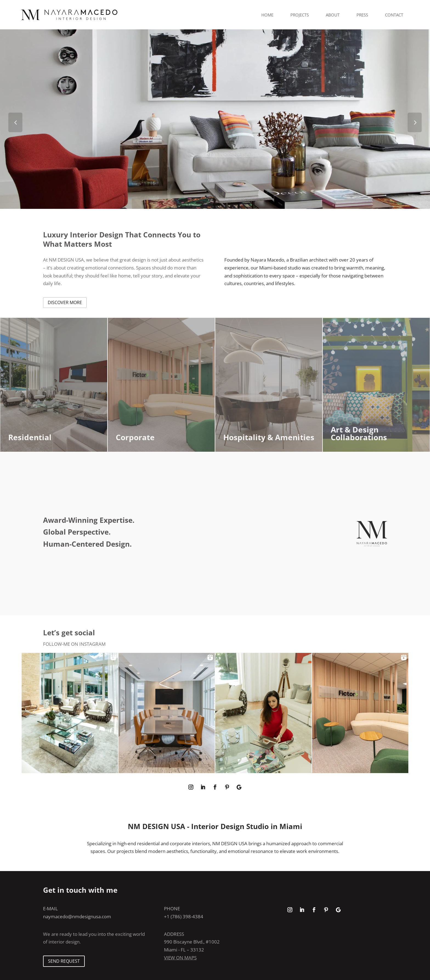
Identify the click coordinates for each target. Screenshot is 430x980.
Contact (394, 15)
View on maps (180, 958)
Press (362, 15)
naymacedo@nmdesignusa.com (77, 916)
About (333, 15)
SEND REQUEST (64, 961)
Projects (300, 15)
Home (267, 15)
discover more (65, 302)
